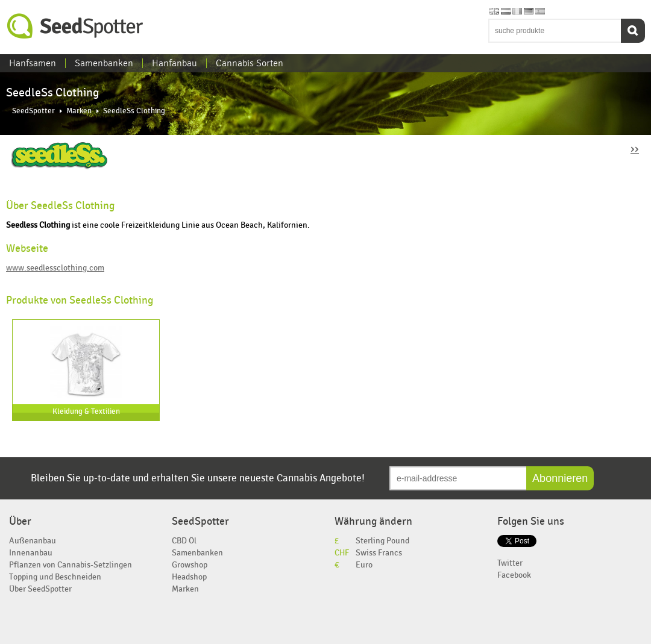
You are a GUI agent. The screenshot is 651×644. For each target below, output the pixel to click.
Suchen (633, 31)
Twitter (510, 563)
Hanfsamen (33, 63)
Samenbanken (104, 63)
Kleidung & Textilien (86, 412)
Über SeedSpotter (40, 589)
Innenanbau (31, 553)
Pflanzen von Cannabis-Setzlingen (71, 565)
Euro (364, 565)
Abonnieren (560, 478)
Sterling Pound (382, 541)
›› (635, 148)
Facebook (514, 575)
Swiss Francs (379, 553)
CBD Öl (184, 541)
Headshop (189, 577)
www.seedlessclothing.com (55, 268)
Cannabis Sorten (250, 63)
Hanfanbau (175, 63)
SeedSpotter (75, 26)
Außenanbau (33, 541)
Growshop (190, 565)
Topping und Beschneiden (55, 577)
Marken (79, 111)
